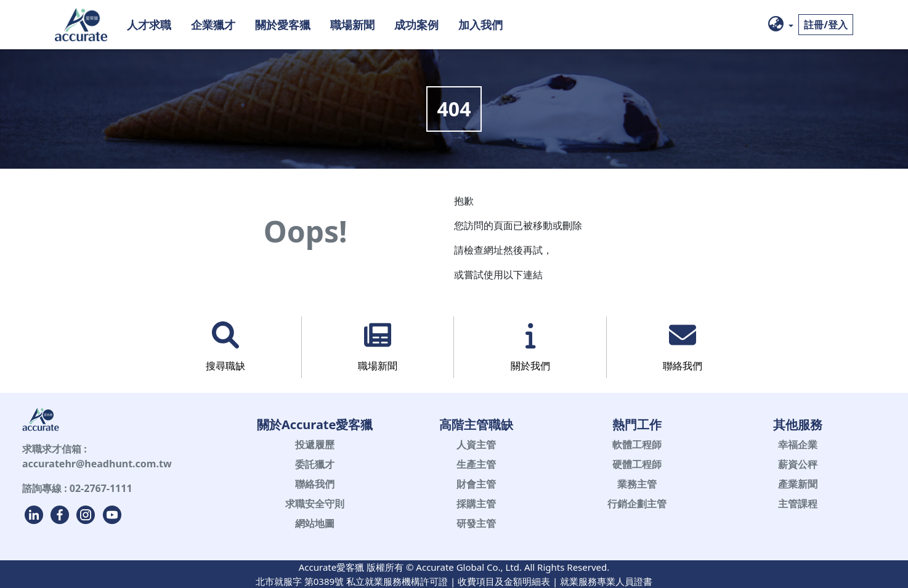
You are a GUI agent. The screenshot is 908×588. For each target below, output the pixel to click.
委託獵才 (315, 464)
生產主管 (476, 464)
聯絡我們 (315, 484)
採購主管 (476, 504)
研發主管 (476, 523)
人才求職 (149, 24)
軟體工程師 (637, 445)
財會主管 (476, 484)
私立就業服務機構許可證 (397, 581)
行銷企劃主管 (637, 504)
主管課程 (798, 504)
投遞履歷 (315, 445)
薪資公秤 (798, 464)
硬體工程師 (637, 464)
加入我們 (480, 24)
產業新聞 (798, 484)
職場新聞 (352, 24)
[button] (781, 25)
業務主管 (637, 484)
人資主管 (476, 445)
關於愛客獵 (283, 24)
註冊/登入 (826, 25)
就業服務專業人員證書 (606, 581)
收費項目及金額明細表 (504, 581)
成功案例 (416, 24)
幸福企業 (798, 445)
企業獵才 (213, 24)
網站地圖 (315, 523)
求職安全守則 (315, 504)
